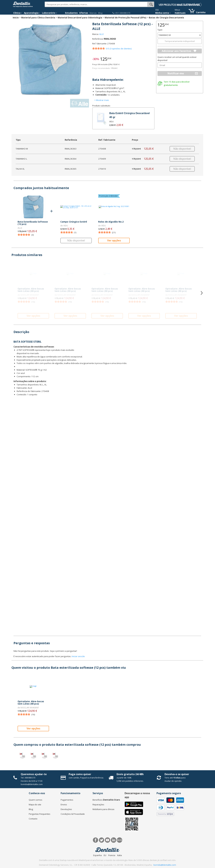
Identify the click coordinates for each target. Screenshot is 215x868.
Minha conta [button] (163, 13)
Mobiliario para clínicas (103, 809)
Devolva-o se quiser (177, 774)
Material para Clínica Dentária (38, 18)
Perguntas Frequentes (40, 814)
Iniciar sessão (78, 656)
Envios (64, 805)
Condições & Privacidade (73, 814)
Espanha (97, 855)
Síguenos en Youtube (108, 840)
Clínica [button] (18, 13)
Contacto (33, 819)
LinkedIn (114, 840)
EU (105, 855)
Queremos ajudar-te (34, 774)
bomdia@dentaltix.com (32, 784)
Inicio (16, 18)
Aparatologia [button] (32, 13)
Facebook (96, 840)
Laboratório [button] (50, 13)
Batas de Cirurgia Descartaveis (166, 18)
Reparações (98, 805)
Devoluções (66, 809)
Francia (112, 855)
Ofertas (84, 13)
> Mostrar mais (102, 100)
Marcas (93, 13)
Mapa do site (35, 805)
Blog (100, 13)
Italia (120, 855)
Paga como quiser (80, 774)
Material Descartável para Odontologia (80, 18)
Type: (160, 30)
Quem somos (36, 800)
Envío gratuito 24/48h (130, 774)
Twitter (102, 840)
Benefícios (106, 800)
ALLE (101, 34)
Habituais (180, 13)
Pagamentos (67, 800)
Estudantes (71, 13)
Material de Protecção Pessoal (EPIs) (125, 18)
